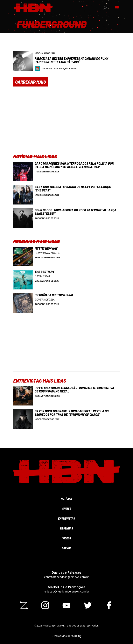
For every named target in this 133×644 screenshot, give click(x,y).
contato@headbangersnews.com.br (66, 577)
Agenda (66, 548)
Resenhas (66, 528)
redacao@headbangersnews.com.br (66, 591)
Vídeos (67, 538)
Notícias (66, 499)
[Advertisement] (66, 120)
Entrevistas (66, 519)
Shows (67, 509)
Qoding (77, 636)
